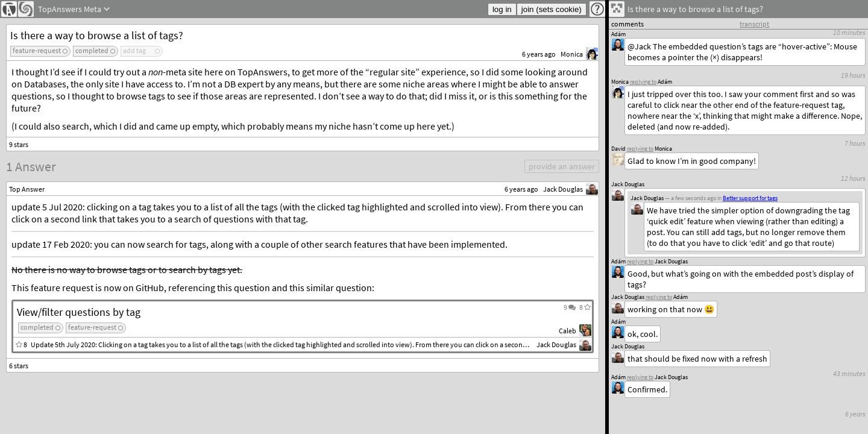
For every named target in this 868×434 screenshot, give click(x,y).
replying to (640, 377)
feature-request (37, 50)
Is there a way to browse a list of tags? (97, 35)
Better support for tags (750, 198)
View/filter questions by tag (79, 312)
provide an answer (562, 166)
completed (92, 50)
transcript (754, 24)
